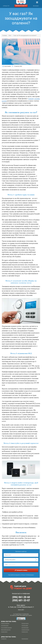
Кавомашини (25, 639)
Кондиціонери (25, 628)
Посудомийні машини (6, 628)
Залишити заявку (21, 570)
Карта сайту (21, 610)
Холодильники (5, 626)
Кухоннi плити (25, 623)
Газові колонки (25, 630)
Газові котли (25, 632)
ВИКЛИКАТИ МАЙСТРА (21, 6)
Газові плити (4, 632)
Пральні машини (5, 623)
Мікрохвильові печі (6, 630)
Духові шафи (25, 626)
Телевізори (4, 639)
